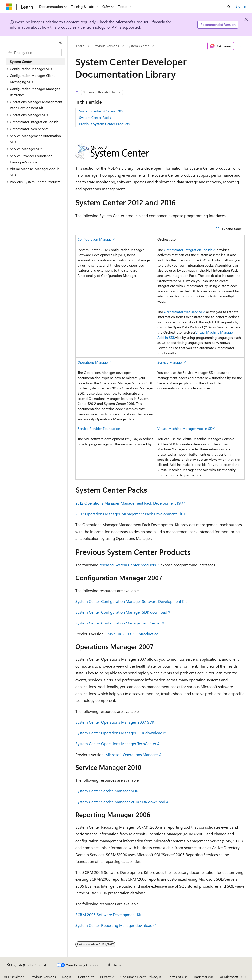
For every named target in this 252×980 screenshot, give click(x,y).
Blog (65, 977)
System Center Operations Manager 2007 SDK (115, 722)
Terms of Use (178, 977)
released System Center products (128, 565)
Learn (80, 46)
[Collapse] (60, 42)
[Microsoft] (9, 7)
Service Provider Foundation (99, 428)
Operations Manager (93, 362)
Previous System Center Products (104, 124)
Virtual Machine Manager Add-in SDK (186, 428)
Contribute (86, 977)
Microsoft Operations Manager (132, 754)
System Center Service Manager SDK (107, 791)
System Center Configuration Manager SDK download (121, 612)
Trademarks (202, 977)
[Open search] (229, 7)
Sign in (241, 6)
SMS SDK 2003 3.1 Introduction (132, 634)
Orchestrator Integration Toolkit (188, 250)
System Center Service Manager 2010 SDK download (120, 802)
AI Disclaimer (14, 977)
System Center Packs (95, 117)
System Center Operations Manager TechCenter (116, 744)
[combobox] (34, 53)
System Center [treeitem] (21, 62)
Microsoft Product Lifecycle (140, 22)
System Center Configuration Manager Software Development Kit (131, 601)
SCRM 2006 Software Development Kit (108, 914)
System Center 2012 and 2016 (102, 111)
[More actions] (240, 46)
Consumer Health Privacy (139, 977)
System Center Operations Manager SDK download (119, 733)
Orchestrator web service (183, 312)
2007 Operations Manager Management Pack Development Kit (129, 514)
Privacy (106, 977)
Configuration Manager (95, 239)
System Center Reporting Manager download (114, 925)
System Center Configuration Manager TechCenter (118, 623)
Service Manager (170, 362)
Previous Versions (106, 46)
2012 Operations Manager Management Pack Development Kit (128, 503)
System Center (138, 46)
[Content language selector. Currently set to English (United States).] (26, 965)
